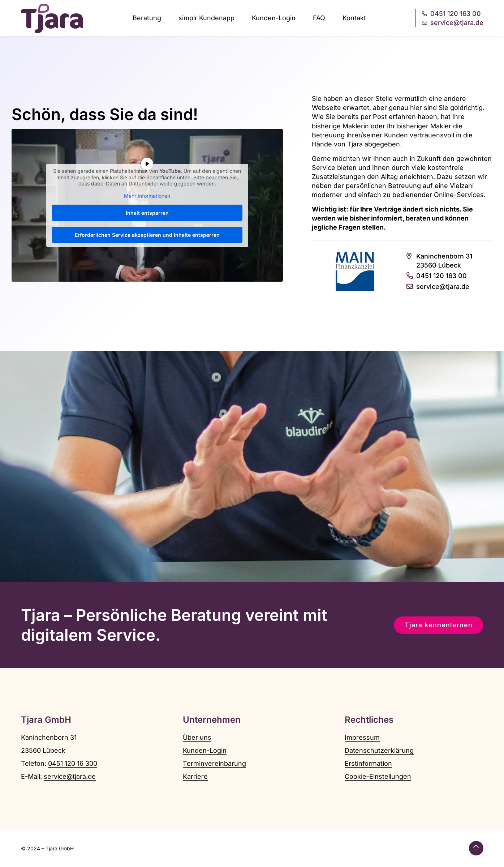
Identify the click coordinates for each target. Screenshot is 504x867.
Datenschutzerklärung (379, 750)
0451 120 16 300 (73, 763)
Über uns (197, 737)
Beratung (147, 18)
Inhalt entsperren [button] (147, 213)
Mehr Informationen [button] (147, 196)
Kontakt (354, 18)
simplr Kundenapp (206, 18)
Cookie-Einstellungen (378, 776)
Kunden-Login (274, 18)
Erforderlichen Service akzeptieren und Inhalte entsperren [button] (147, 235)
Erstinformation (368, 763)
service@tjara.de (70, 776)
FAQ (319, 18)
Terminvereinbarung (214, 763)
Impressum (362, 737)
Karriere (195, 776)
